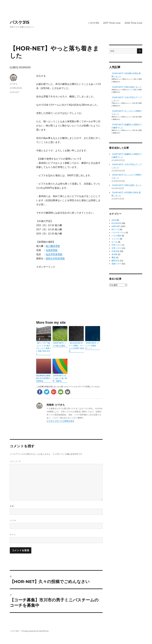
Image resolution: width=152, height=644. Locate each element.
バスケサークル (118, 233)
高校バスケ (116, 264)
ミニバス (115, 239)
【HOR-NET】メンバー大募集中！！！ (92, 346)
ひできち (14, 84)
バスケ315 (20, 22)
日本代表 (115, 251)
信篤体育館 (52, 250)
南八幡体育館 (53, 246)
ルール (114, 242)
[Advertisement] (62, 294)
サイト (13, 535)
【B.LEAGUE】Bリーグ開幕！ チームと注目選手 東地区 (76, 347)
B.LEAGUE (116, 223)
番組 (113, 257)
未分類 (114, 254)
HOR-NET (14, 92)
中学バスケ (116, 245)
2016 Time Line (133, 23)
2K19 (114, 220)
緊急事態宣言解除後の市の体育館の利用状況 (43, 378)
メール (13, 520)
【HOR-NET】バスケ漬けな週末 (59, 344)
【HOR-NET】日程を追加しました (126, 87)
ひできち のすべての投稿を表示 (60, 421)
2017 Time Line (112, 23)
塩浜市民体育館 (54, 254)
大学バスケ (116, 248)
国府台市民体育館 (55, 259)
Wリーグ (115, 229)
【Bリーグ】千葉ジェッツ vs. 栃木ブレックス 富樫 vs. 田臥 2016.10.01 (43, 348)
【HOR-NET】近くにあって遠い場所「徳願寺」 (60, 378)
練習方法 (115, 261)
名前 (12, 506)
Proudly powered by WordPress (35, 631)
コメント (15, 461)
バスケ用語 (116, 236)
